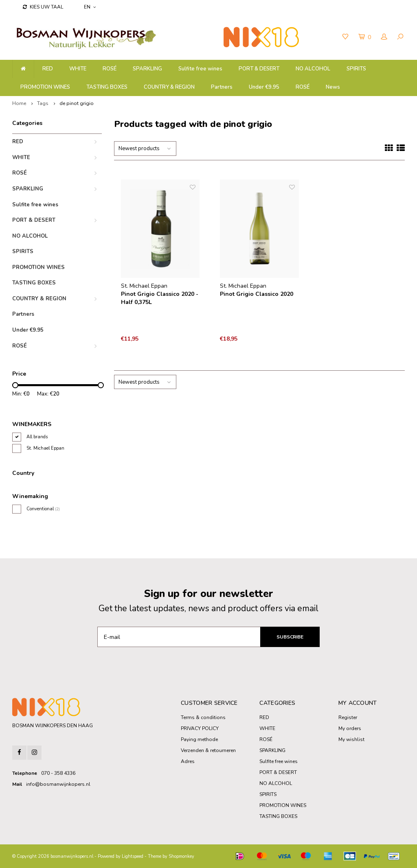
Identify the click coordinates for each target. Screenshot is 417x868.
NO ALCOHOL (313, 69)
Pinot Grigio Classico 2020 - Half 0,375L (160, 298)
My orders (350, 728)
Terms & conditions (203, 717)
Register (348, 717)
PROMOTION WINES (45, 87)
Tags (43, 103)
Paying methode (199, 739)
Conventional (43, 509)
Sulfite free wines (200, 69)
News (333, 87)
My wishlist (351, 739)
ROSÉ (303, 87)
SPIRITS (356, 69)
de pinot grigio (77, 103)
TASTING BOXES (107, 87)
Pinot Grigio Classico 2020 (257, 294)
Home (19, 103)
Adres (188, 761)
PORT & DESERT (259, 69)
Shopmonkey (181, 856)
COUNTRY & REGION (169, 87)
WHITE (78, 69)
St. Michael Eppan (45, 448)
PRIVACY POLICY (200, 728)
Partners (222, 87)
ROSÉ (110, 69)
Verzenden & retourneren (208, 750)
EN (90, 7)
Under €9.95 (264, 87)
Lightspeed (133, 856)
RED (48, 69)
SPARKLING (147, 69)
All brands (37, 437)
